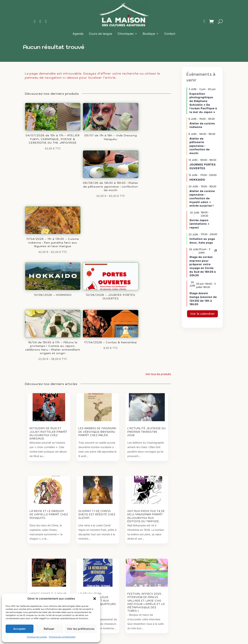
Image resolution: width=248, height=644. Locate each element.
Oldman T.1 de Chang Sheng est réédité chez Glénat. (97, 388)
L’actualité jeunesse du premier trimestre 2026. (147, 303)
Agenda (78, 34)
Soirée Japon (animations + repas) (200, 224)
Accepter (20, 629)
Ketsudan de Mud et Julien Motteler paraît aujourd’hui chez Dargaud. (48, 305)
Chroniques (125, 34)
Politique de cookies (37, 637)
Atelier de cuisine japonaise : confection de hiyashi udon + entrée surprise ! (202, 198)
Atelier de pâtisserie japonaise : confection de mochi (200, 146)
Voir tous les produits (158, 245)
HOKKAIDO (197, 180)
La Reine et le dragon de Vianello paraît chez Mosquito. (49, 388)
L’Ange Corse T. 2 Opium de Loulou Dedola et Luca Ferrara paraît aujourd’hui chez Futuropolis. (48, 476)
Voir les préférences (81, 629)
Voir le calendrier (202, 314)
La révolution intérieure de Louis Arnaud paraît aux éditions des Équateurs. (98, 474)
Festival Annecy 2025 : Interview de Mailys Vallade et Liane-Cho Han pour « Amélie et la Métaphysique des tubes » (146, 478)
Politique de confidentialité (62, 637)
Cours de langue (100, 34)
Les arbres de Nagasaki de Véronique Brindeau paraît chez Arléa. (97, 303)
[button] (95, 599)
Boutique (149, 34)
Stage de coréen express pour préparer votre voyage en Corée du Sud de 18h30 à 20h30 (203, 266)
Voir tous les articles (159, 527)
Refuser (49, 629)
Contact (170, 34)
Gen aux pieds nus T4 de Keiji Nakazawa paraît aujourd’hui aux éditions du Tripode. (146, 389)
